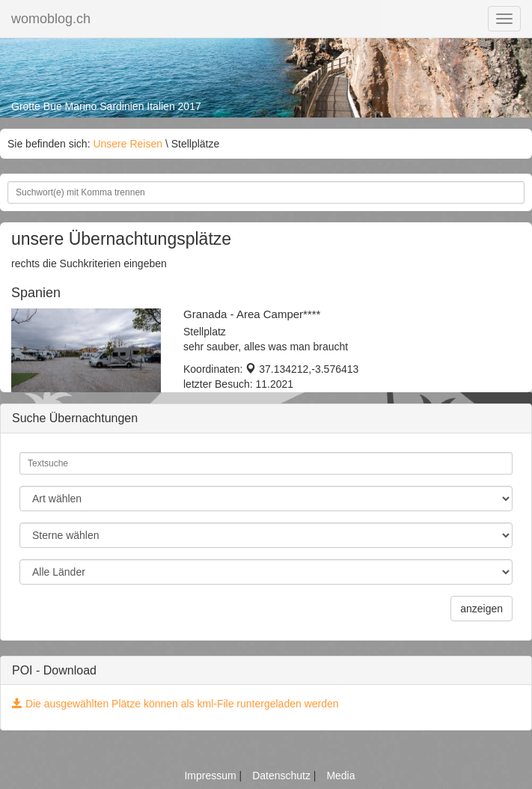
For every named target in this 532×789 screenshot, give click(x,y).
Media (340, 776)
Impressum (211, 776)
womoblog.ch (51, 19)
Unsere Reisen (128, 144)
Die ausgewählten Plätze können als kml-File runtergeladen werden (175, 704)
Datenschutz (283, 776)
